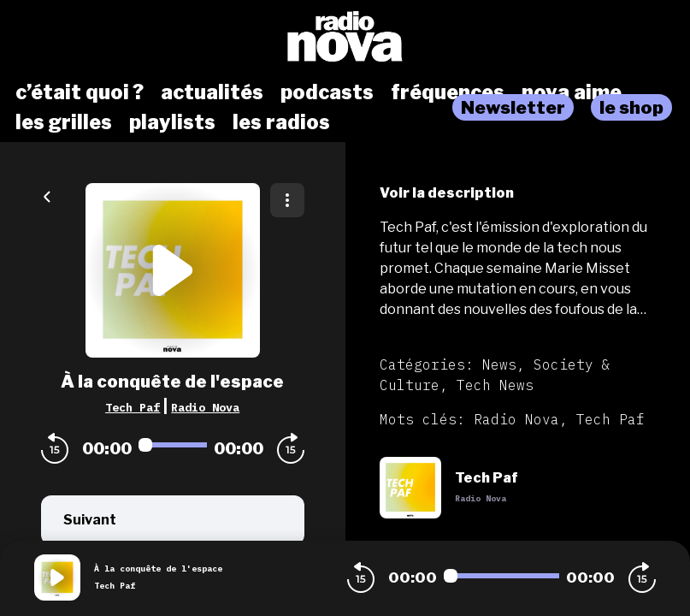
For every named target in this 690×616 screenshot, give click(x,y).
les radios (281, 122)
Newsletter (513, 107)
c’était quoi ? (80, 92)
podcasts (327, 92)
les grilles (64, 122)
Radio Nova (205, 407)
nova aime (572, 92)
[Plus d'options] (287, 200)
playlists (172, 122)
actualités (212, 92)
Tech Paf (133, 407)
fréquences (448, 92)
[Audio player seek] (173, 445)
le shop (631, 107)
